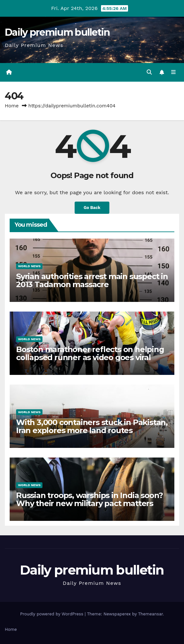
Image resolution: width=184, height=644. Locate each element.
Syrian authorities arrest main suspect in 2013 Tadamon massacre (92, 280)
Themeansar (150, 614)
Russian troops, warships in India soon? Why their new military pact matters (89, 499)
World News (29, 266)
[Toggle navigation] (174, 72)
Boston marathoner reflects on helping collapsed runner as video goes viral (90, 353)
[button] (149, 72)
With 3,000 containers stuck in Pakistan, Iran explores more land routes (92, 426)
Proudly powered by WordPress (52, 614)
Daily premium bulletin (57, 32)
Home (12, 106)
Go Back (92, 208)
